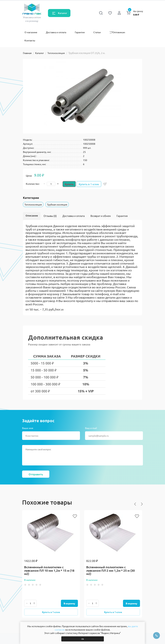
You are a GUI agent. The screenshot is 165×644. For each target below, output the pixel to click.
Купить (69, 184)
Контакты (30, 40)
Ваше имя (28, 428)
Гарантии (80, 32)
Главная (27, 53)
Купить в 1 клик (90, 184)
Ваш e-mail (91, 428)
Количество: (33, 184)
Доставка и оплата (56, 32)
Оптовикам (117, 32)
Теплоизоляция (56, 53)
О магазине (31, 32)
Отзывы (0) (50, 216)
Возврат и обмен (101, 216)
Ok (83, 639)
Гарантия (122, 216)
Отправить (36, 474)
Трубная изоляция (57, 204)
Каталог (63, 13)
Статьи (97, 32)
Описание (32, 216)
